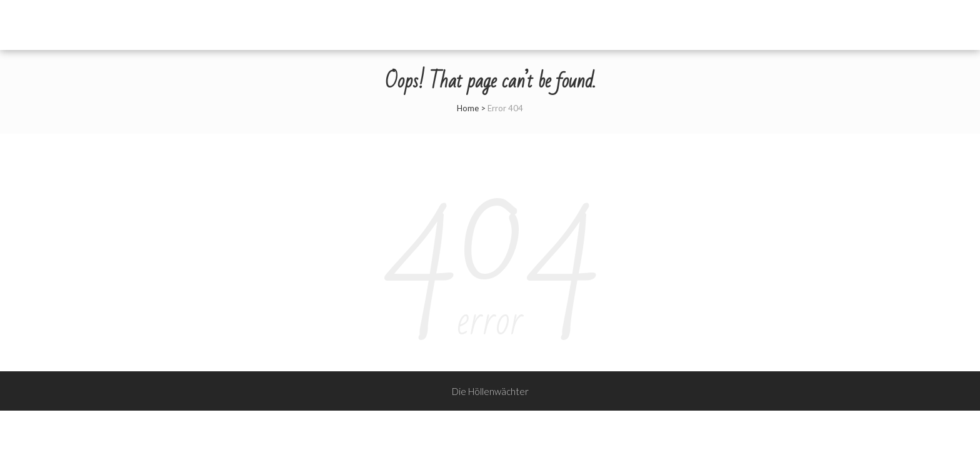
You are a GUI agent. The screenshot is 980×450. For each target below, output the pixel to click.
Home (468, 108)
